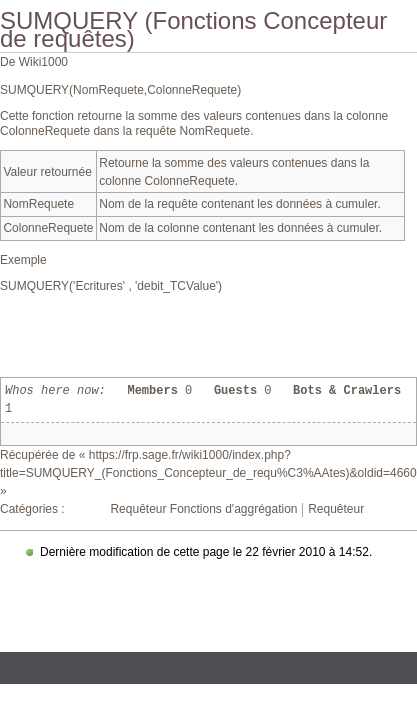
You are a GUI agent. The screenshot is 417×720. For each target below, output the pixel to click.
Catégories (29, 509)
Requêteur (336, 509)
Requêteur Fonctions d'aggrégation (203, 509)
